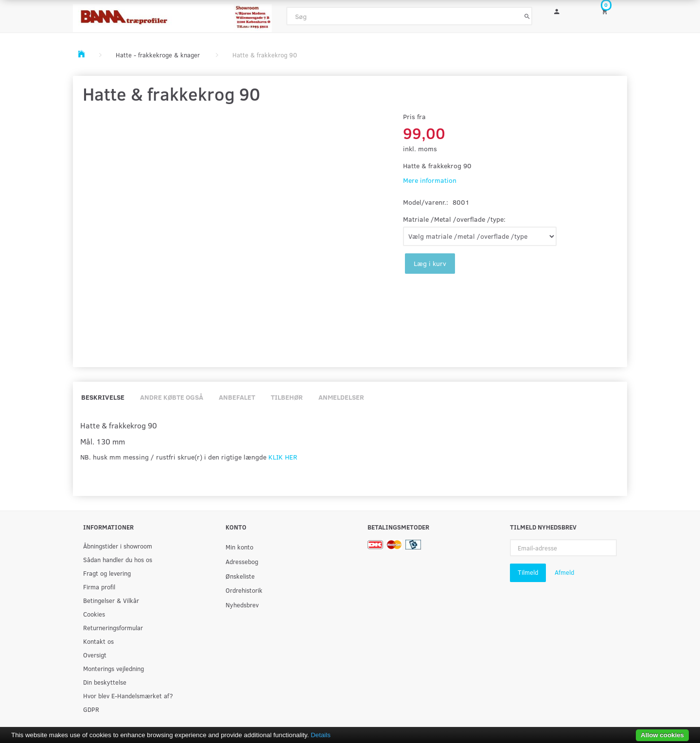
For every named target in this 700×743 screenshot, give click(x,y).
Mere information (430, 180)
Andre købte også (172, 397)
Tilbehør (287, 397)
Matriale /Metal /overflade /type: (454, 219)
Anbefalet (237, 397)
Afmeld (564, 572)
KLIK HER (283, 457)
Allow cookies (662, 735)
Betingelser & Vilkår (111, 600)
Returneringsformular (113, 628)
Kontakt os (98, 641)
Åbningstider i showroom (118, 546)
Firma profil (99, 587)
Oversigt (95, 655)
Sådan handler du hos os (118, 559)
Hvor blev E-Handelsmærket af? (128, 696)
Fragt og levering (107, 573)
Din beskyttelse (105, 682)
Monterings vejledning (114, 668)
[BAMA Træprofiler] (172, 15)
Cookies (94, 614)
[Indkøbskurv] (611, 11)
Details (321, 735)
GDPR (91, 709)
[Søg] (527, 16)
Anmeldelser (341, 397)
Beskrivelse (103, 397)
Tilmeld (528, 572)
